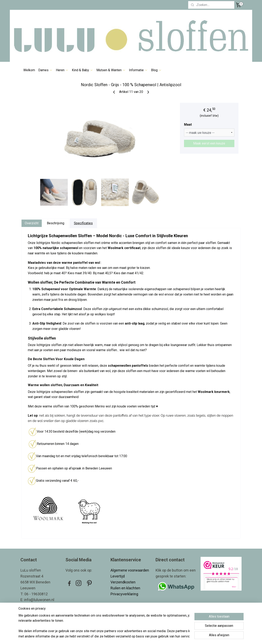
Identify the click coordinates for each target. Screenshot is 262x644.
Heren (62, 70)
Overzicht (32, 223)
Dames (45, 70)
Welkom (29, 70)
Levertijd (118, 576)
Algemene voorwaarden (130, 570)
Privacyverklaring (124, 594)
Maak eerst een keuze (209, 143)
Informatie (138, 70)
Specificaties (83, 223)
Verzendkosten (123, 582)
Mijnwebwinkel (173, 637)
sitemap (116, 637)
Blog (156, 70)
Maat (188, 125)
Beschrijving (56, 223)
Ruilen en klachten (126, 588)
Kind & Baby (82, 70)
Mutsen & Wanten (111, 70)
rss (124, 637)
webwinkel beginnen (139, 637)
